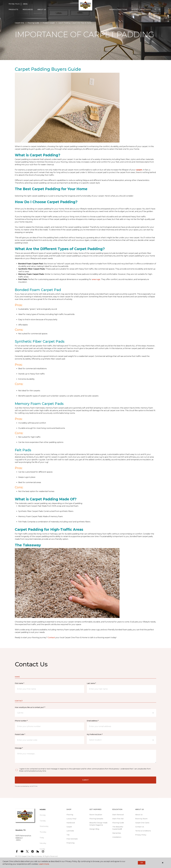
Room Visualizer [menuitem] (96, 815)
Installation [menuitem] (117, 837)
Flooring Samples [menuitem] (96, 819)
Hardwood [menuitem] (71, 823)
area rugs (96, 279)
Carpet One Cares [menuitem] (142, 823)
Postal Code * (20, 734)
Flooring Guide (33, 23)
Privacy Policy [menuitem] (141, 835)
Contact (51, 638)
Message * (19, 748)
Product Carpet (49, 23)
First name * (19, 683)
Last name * (91, 683)
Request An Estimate (141, 9)
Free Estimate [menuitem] (72, 839)
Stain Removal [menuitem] (118, 815)
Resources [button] (28, 9)
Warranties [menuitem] (117, 833)
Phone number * (21, 721)
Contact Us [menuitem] (140, 827)
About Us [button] (42, 9)
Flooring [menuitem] (70, 815)
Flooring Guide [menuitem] (118, 823)
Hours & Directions (118, 9)
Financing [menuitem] (70, 843)
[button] (155, 10)
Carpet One (19, 23)
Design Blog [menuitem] (94, 829)
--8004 (25, 4)
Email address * (93, 721)
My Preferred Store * (95, 734)
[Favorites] (160, 10)
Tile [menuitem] (68, 835)
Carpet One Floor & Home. (32, 856)
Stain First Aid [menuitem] (118, 819)
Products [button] (13, 9)
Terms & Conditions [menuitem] (143, 831)
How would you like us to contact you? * (30, 707)
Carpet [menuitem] (69, 827)
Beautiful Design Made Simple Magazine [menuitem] (98, 824)
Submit (85, 780)
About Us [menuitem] (139, 815)
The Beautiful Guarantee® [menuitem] (118, 828)
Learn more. (44, 864)
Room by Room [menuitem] (141, 819)
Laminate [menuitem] (70, 831)
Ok (142, 863)
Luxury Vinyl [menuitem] (71, 819)
